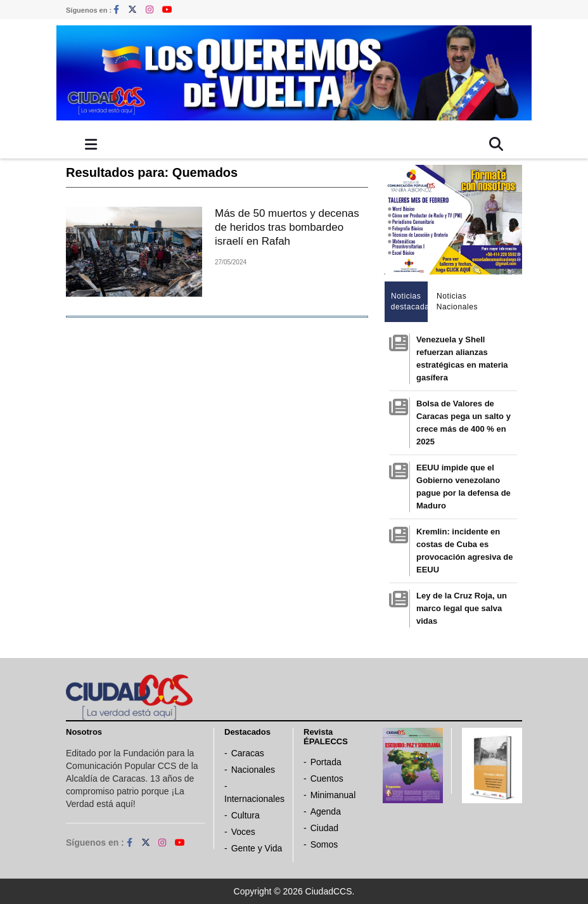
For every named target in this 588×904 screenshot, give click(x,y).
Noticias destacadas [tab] (410, 301)
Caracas (248, 753)
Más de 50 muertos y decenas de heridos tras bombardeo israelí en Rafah (287, 227)
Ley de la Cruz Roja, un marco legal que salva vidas (462, 608)
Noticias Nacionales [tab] (455, 301)
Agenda (326, 811)
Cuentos (327, 778)
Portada (326, 762)
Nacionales (253, 770)
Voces (243, 832)
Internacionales (254, 799)
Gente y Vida (257, 848)
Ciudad (324, 828)
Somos (324, 844)
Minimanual (333, 795)
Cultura (246, 815)
